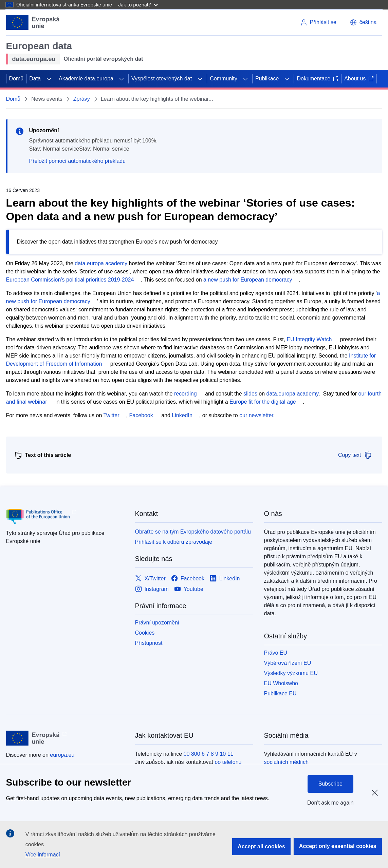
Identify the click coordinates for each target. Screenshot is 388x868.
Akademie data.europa (86, 79)
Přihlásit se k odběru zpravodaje (174, 542)
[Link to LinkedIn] (225, 578)
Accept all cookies (261, 846)
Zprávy (82, 99)
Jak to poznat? (138, 5)
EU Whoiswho (281, 683)
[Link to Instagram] (152, 589)
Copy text (355, 455)
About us (359, 79)
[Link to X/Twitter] (150, 578)
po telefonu (228, 762)
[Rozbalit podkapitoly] (49, 79)
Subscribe (330, 784)
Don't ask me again (330, 803)
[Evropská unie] (33, 22)
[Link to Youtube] (189, 589)
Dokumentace (318, 79)
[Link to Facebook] (188, 578)
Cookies (145, 633)
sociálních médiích (287, 762)
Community (224, 79)
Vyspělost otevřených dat (162, 79)
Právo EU (276, 653)
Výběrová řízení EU (288, 663)
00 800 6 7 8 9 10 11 (209, 754)
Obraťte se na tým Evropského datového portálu (193, 532)
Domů (16, 79)
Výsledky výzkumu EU (291, 673)
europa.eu (62, 755)
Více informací (43, 855)
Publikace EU (280, 693)
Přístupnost (149, 643)
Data (35, 79)
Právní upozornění (157, 623)
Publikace (267, 79)
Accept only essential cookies (338, 846)
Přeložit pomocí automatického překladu (78, 161)
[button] (363, 22)
